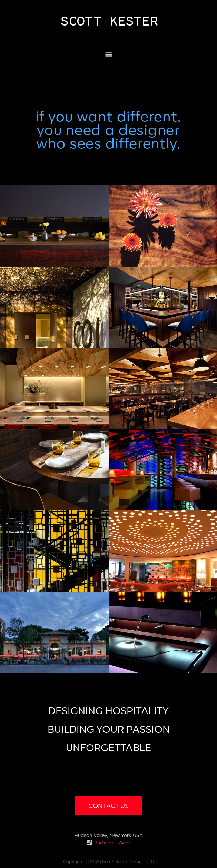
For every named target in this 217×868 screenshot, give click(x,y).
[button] (108, 54)
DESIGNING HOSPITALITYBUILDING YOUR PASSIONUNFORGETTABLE (109, 728)
